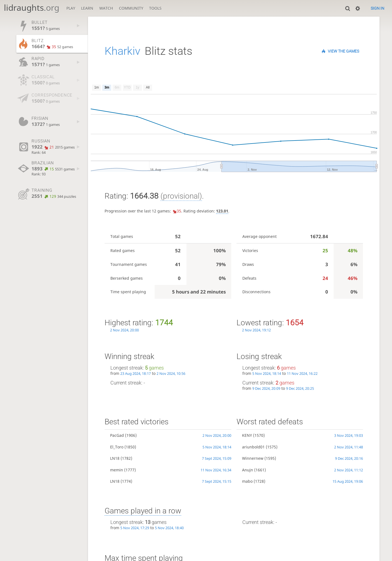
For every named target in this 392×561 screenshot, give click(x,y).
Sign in (377, 8)
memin (117, 470)
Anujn (248, 470)
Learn (87, 8)
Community (131, 8)
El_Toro (117, 447)
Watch (106, 8)
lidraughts (32, 8)
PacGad (117, 435)
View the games (343, 51)
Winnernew (253, 458)
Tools (155, 8)
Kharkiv (122, 51)
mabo (247, 481)
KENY (247, 435)
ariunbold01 (253, 447)
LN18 (115, 458)
